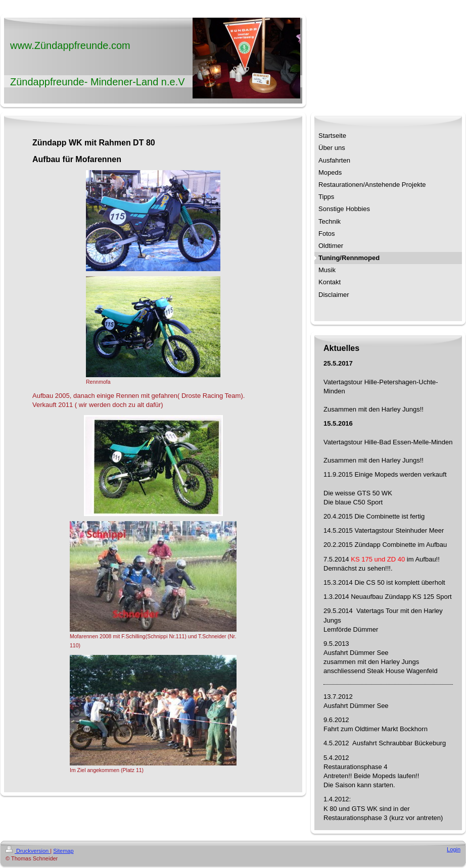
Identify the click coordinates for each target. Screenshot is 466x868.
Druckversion (28, 851)
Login (454, 849)
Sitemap (63, 851)
